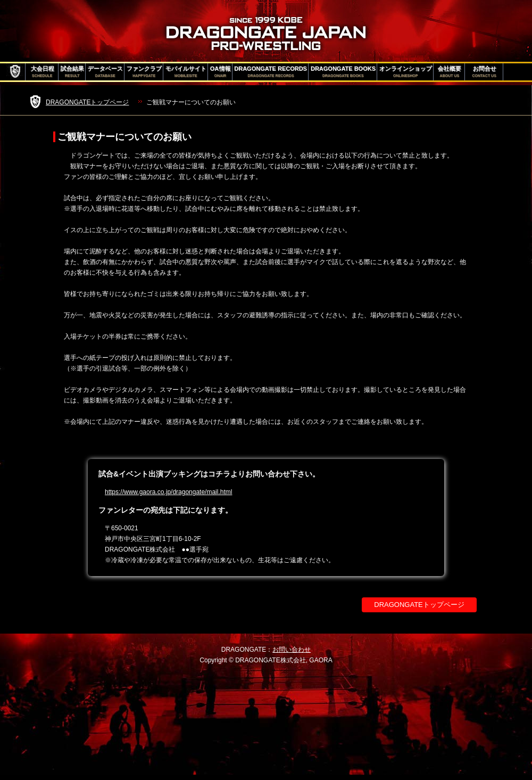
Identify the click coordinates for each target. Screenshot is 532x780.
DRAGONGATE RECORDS (271, 72)
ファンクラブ (144, 72)
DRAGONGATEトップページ (87, 102)
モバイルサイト (186, 72)
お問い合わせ (292, 650)
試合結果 (72, 72)
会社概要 (450, 72)
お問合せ (484, 72)
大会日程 (43, 72)
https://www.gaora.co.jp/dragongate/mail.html (168, 492)
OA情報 (221, 72)
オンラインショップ (406, 72)
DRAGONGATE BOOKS (343, 72)
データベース (105, 72)
